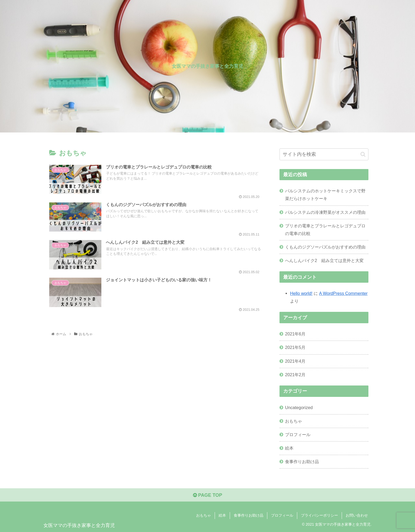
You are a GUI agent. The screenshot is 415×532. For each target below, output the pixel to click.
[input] (324, 154)
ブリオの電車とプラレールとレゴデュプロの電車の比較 (325, 230)
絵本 (289, 448)
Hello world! (301, 293)
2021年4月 (295, 361)
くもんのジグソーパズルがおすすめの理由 (325, 247)
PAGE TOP (207, 495)
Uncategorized (299, 407)
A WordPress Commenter (343, 293)
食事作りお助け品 (302, 462)
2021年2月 (295, 375)
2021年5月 (295, 347)
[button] (363, 154)
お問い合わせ (357, 516)
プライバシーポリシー (319, 516)
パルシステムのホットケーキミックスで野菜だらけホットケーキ (325, 195)
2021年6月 (295, 334)
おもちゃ (294, 421)
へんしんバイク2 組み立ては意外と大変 (324, 260)
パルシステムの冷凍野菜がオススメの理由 (325, 212)
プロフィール (298, 435)
